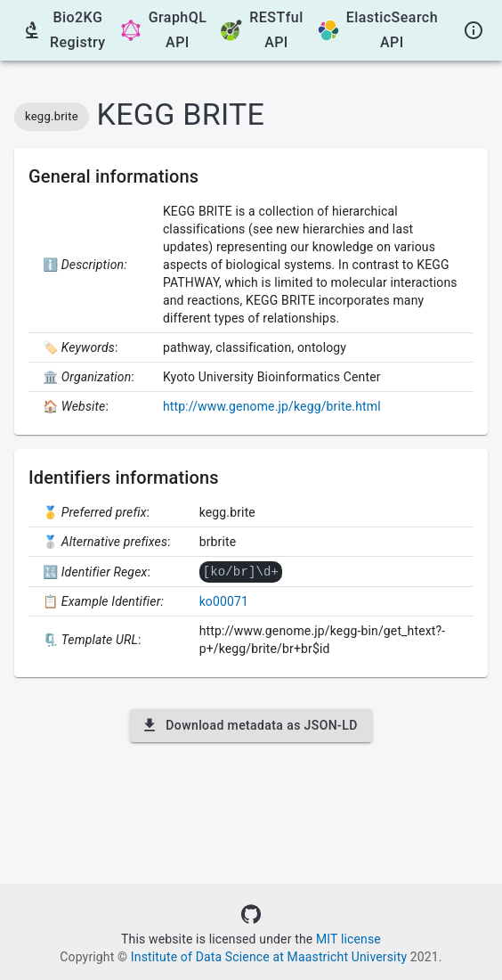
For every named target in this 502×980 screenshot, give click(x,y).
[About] (474, 30)
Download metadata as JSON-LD (251, 725)
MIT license (348, 939)
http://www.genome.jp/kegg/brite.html (272, 406)
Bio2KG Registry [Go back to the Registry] (64, 30)
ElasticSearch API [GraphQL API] (378, 30)
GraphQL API (164, 30)
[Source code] (251, 914)
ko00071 (224, 600)
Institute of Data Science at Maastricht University (269, 957)
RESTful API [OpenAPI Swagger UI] (262, 30)
